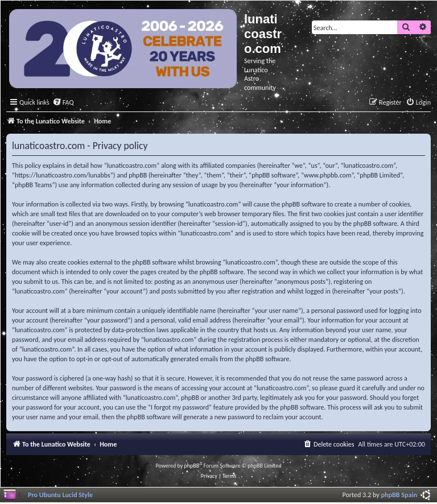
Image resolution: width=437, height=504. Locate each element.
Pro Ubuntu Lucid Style (60, 495)
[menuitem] (63, 103)
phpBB (192, 466)
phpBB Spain (399, 495)
